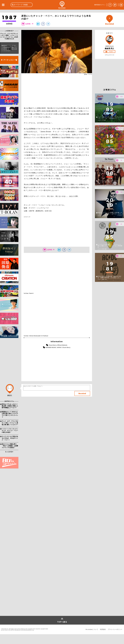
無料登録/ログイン (100, 5)
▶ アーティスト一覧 (9, 60)
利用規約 (103, 629)
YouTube (90, 74)
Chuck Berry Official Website (58, 345)
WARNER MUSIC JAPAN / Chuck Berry (58, 347)
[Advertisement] (9, 370)
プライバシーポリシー (115, 629)
